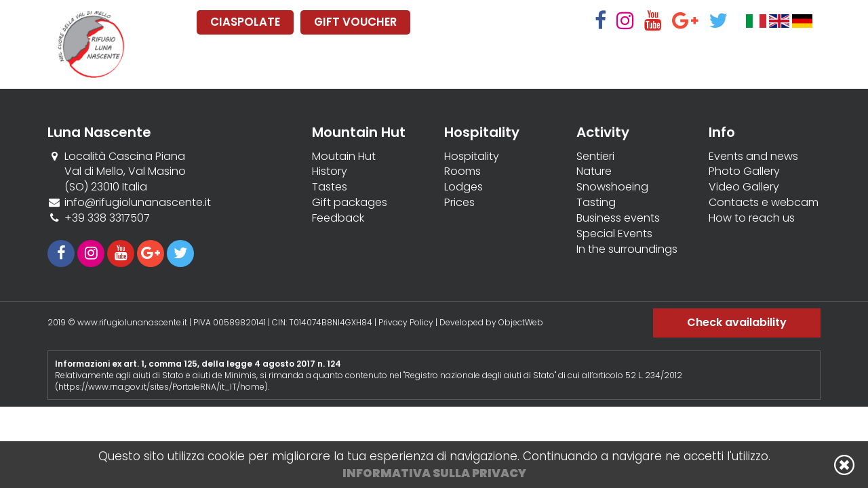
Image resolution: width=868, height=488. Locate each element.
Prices (459, 203)
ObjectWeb (521, 322)
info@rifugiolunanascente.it (138, 202)
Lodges (463, 187)
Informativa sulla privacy (434, 473)
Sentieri (595, 157)
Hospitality (472, 157)
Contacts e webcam (764, 203)
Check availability (737, 322)
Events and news (753, 157)
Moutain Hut (344, 157)
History (330, 171)
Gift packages (350, 203)
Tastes (330, 187)
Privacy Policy (406, 322)
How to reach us (752, 218)
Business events (618, 218)
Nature (594, 171)
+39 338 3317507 (107, 218)
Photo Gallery (744, 171)
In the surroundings (627, 249)
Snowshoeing (612, 187)
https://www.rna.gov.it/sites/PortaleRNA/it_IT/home (161, 387)
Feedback (338, 218)
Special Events (614, 234)
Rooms (462, 171)
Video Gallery (744, 187)
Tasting (596, 203)
